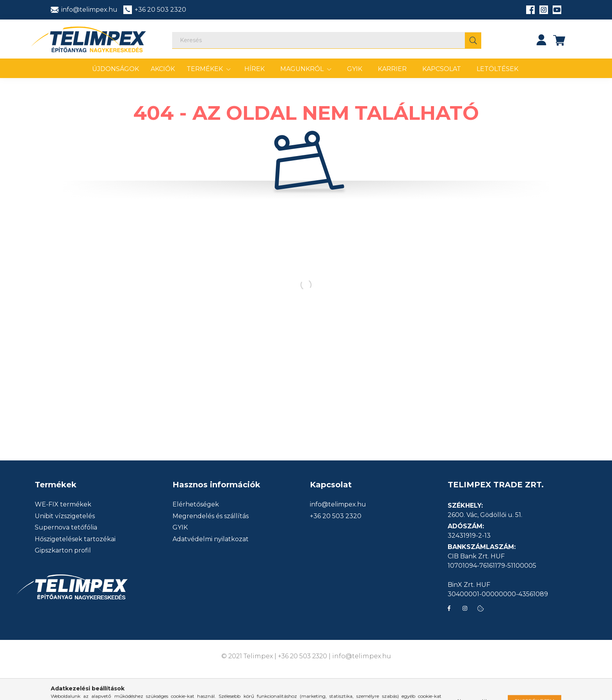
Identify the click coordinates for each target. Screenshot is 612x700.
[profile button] (541, 40)
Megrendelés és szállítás (211, 516)
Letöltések (497, 69)
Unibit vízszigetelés (65, 516)
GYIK (355, 69)
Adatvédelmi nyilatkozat (211, 539)
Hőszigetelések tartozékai (75, 539)
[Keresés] (327, 40)
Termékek (205, 69)
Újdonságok (116, 69)
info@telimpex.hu (338, 505)
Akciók (163, 69)
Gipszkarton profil (63, 551)
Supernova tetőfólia (66, 528)
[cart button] (559, 40)
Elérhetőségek (196, 505)
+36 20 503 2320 (336, 516)
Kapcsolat (442, 69)
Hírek (254, 69)
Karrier (392, 69)
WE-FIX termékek (63, 505)
